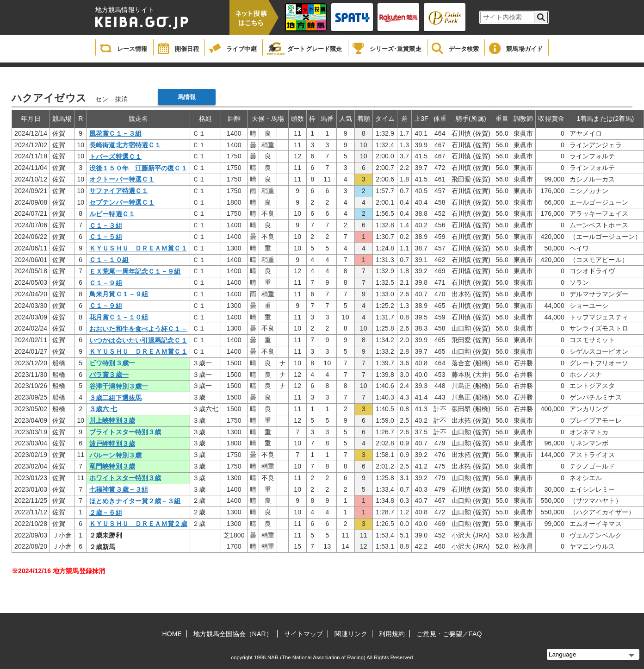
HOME (172, 634)
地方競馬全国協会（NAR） (233, 634)
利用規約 (392, 634)
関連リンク (351, 634)
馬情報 (187, 97)
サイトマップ (304, 634)
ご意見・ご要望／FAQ (449, 634)
